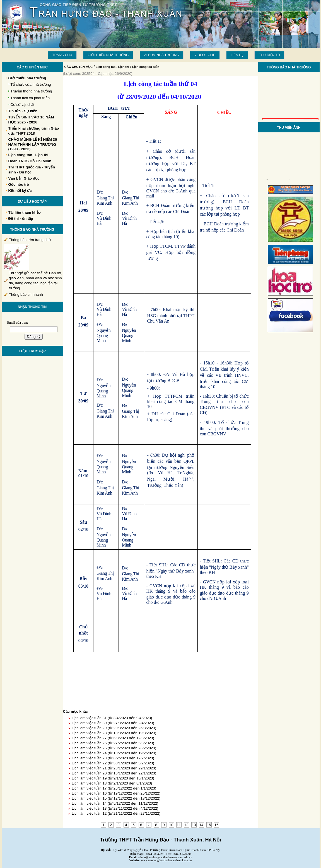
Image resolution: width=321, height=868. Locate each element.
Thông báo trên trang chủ (30, 240)
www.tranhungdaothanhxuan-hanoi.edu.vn (166, 860)
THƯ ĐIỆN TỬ (269, 55)
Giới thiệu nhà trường (108, 55)
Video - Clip (205, 55)
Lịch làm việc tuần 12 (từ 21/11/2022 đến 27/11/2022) (116, 813)
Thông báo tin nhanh (26, 294)
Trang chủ (62, 55)
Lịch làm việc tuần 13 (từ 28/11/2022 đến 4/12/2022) (115, 808)
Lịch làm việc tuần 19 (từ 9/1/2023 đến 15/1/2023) (113, 778)
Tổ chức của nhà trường (31, 84)
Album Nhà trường (162, 55)
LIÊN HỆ (237, 55)
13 (194, 825)
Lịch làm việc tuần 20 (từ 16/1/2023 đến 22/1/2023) (114, 773)
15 (209, 825)
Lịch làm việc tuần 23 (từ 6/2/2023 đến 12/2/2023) (113, 758)
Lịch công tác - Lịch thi (112, 67)
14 (201, 825)
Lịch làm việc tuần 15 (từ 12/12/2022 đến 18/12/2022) (116, 798)
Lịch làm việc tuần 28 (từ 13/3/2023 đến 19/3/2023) (114, 733)
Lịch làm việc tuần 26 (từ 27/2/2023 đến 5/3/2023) (113, 743)
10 (171, 825)
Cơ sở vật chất (23, 105)
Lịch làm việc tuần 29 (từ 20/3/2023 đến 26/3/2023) (114, 728)
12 (186, 825)
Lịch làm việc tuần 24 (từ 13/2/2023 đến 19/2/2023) (114, 753)
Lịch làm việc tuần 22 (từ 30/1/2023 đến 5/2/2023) (113, 763)
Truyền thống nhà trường (31, 91)
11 (179, 825)
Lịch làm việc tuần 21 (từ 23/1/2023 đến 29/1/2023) (114, 768)
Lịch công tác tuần (146, 67)
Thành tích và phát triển (30, 98)
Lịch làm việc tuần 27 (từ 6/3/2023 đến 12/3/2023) (113, 738)
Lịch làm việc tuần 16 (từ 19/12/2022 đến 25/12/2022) (116, 793)
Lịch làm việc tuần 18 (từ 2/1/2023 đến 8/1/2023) (112, 783)
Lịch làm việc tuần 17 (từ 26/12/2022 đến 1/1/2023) (114, 788)
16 (217, 825)
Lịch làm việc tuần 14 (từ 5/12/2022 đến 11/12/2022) (115, 803)
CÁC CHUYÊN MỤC (79, 67)
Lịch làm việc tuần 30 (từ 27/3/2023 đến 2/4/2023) (113, 723)
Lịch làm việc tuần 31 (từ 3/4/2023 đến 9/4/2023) (112, 718)
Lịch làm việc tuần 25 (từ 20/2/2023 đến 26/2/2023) (114, 748)
